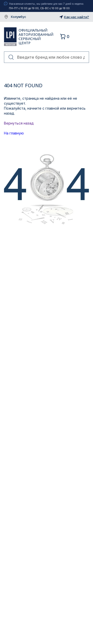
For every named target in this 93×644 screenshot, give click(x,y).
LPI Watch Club (10, 37)
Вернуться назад (19, 123)
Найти (11, 57)
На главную (14, 133)
